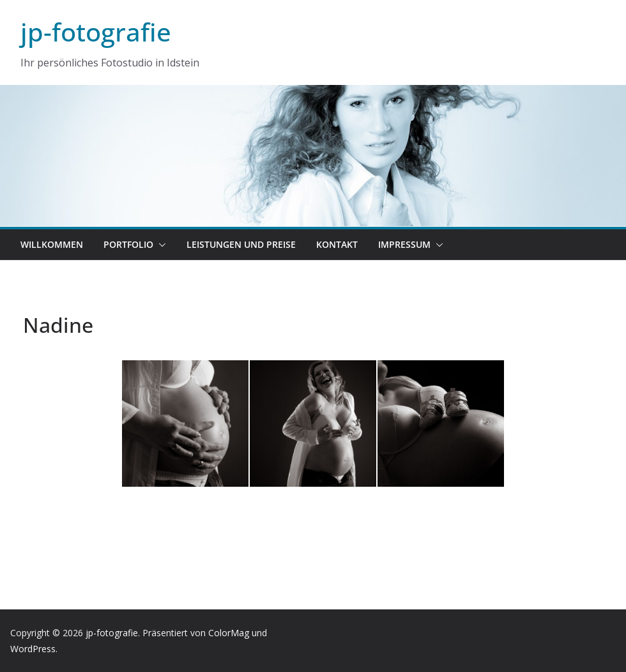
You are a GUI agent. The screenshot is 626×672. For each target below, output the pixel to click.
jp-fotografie (96, 32)
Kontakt (337, 244)
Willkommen (52, 244)
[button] (160, 245)
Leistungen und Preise (241, 244)
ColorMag (229, 633)
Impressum (404, 244)
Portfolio (128, 244)
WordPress (33, 649)
